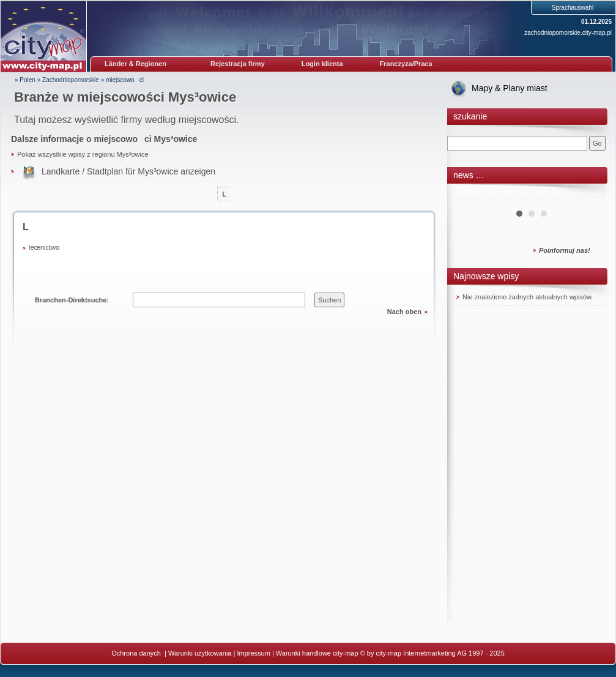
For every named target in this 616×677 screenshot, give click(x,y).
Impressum (253, 653)
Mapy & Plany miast (510, 88)
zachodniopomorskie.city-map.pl (568, 33)
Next (590, 193)
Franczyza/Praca (406, 64)
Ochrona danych (137, 653)
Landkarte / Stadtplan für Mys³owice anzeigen (128, 171)
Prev (472, 193)
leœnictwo (44, 247)
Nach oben (404, 312)
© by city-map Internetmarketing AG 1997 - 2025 (432, 653)
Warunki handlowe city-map (317, 653)
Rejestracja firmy (238, 64)
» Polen (25, 80)
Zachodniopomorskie (71, 80)
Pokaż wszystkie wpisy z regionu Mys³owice (83, 154)
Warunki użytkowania (200, 653)
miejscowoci (125, 80)
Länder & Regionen (135, 64)
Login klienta (322, 64)
